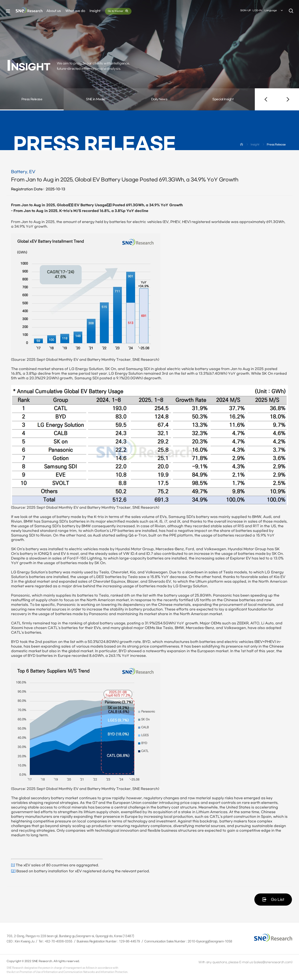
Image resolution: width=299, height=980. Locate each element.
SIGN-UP (246, 11)
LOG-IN (257, 11)
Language (274, 11)
